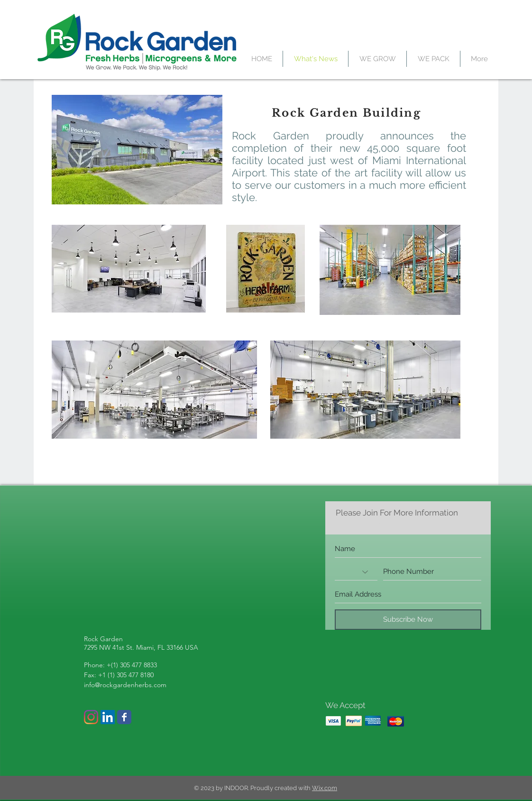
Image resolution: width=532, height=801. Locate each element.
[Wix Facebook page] (124, 717)
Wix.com (325, 788)
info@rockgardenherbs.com (125, 685)
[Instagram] (91, 717)
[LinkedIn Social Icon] (108, 717)
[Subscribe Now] (408, 620)
